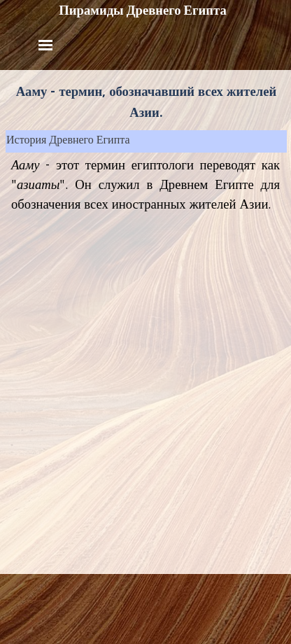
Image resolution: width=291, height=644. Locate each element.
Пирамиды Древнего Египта (143, 10)
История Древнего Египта (68, 141)
